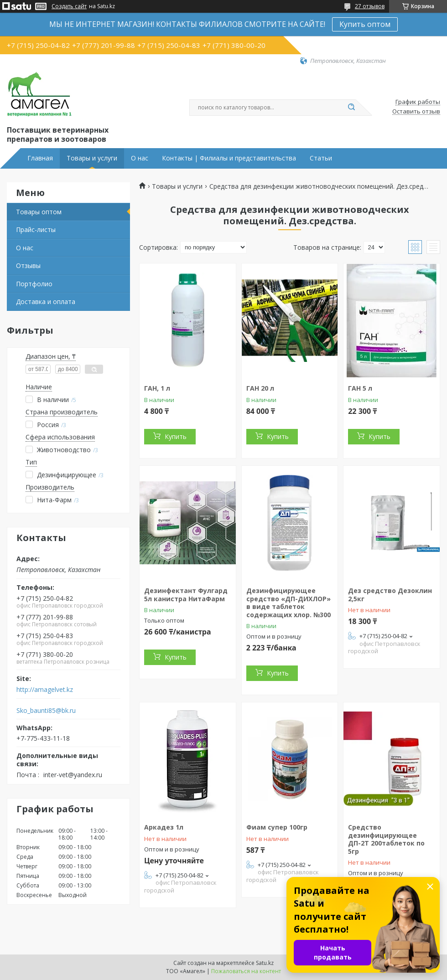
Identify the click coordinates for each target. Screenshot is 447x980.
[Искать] (351, 108)
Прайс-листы (36, 230)
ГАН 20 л (260, 388)
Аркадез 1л (164, 827)
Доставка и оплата (46, 302)
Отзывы (28, 266)
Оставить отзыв (416, 112)
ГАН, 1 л (157, 388)
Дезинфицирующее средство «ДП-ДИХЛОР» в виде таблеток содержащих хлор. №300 (288, 603)
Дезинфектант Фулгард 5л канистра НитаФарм (186, 595)
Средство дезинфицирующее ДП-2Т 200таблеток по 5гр (386, 839)
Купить (176, 436)
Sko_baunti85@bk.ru (46, 711)
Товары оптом (39, 212)
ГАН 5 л (360, 388)
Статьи (321, 158)
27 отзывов (370, 6)
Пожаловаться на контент (246, 971)
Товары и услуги (92, 158)
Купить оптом (365, 24)
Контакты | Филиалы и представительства (229, 158)
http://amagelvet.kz (45, 690)
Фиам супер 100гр (277, 827)
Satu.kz (265, 963)
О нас (140, 158)
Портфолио (34, 284)
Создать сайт (69, 6)
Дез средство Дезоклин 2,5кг (390, 595)
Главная (40, 158)
